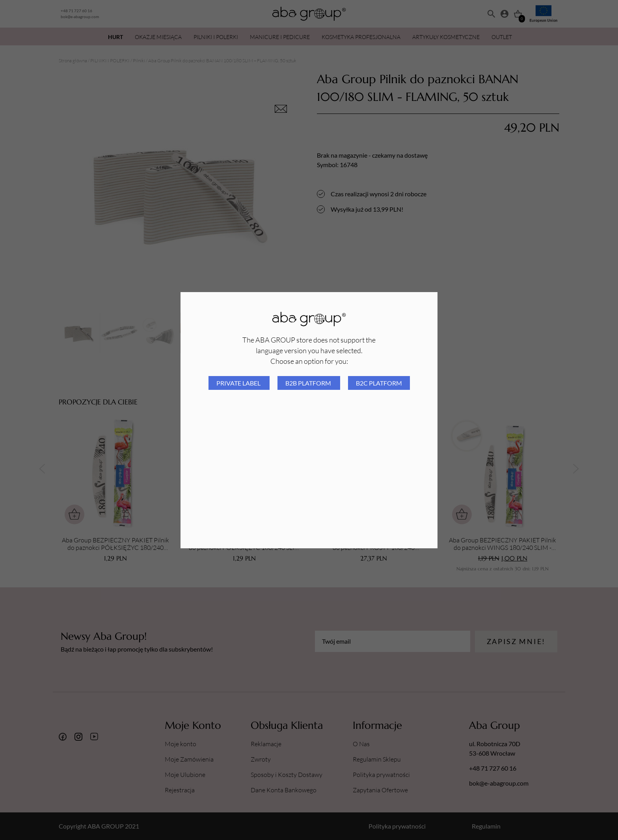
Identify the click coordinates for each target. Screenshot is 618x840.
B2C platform (379, 383)
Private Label (239, 383)
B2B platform (309, 383)
